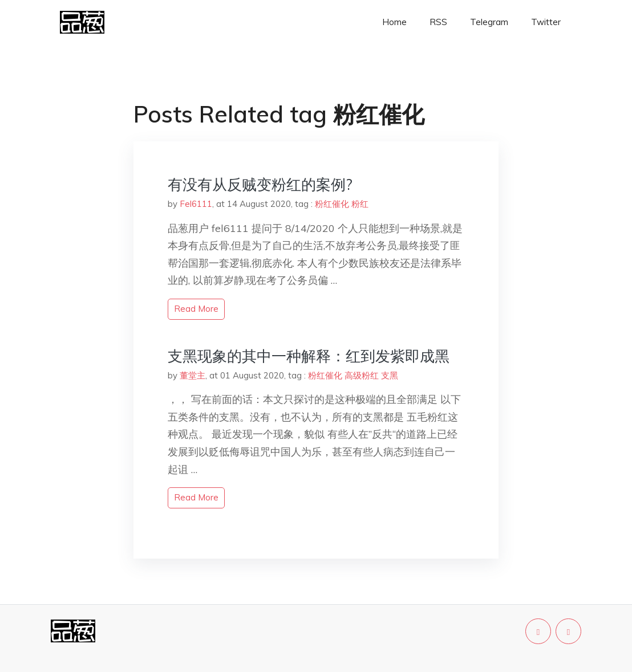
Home (394, 22)
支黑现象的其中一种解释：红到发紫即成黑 (309, 356)
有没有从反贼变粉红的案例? (260, 184)
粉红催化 (332, 204)
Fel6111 (196, 204)
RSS (438, 22)
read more (196, 309)
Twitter (546, 22)
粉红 (360, 204)
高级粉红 (362, 375)
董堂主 (193, 375)
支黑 (390, 375)
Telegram (489, 22)
